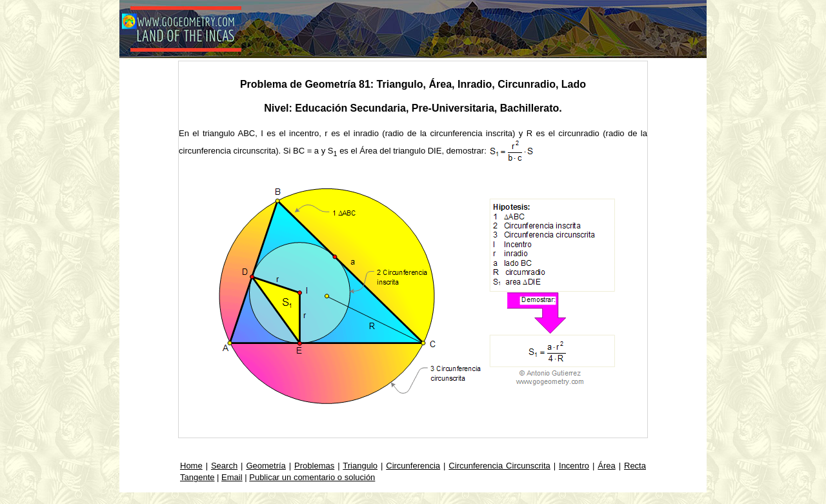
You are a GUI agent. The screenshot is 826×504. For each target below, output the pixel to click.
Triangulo (360, 466)
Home (191, 466)
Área (606, 466)
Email (232, 477)
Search (224, 466)
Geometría (266, 466)
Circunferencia (413, 466)
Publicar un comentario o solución (312, 477)
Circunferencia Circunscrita (499, 466)
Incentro (574, 466)
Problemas (314, 466)
